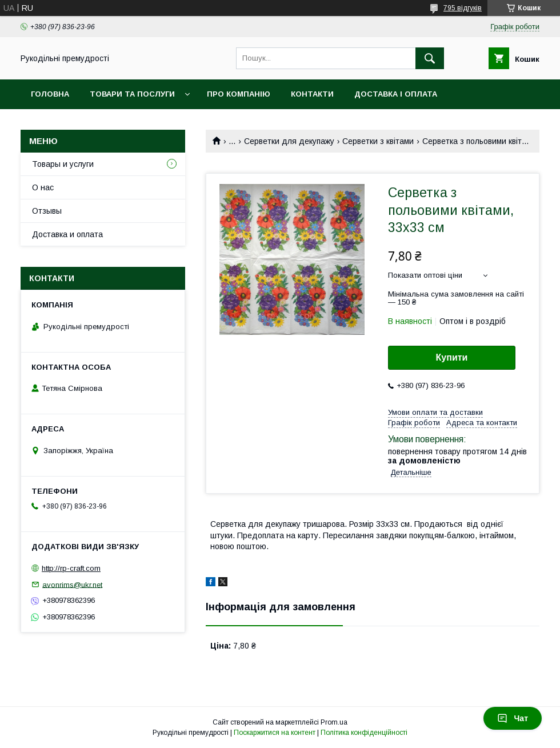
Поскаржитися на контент (275, 733)
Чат (513, 718)
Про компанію (239, 94)
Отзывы (47, 211)
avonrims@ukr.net (72, 584)
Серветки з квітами (378, 141)
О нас (43, 187)
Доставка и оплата (67, 234)
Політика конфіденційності (364, 733)
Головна (50, 94)
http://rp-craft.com (71, 568)
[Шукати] (430, 58)
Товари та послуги (132, 94)
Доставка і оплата (396, 94)
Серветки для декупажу (289, 141)
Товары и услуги (63, 164)
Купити (452, 357)
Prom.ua (334, 722)
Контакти (312, 94)
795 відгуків (463, 8)
